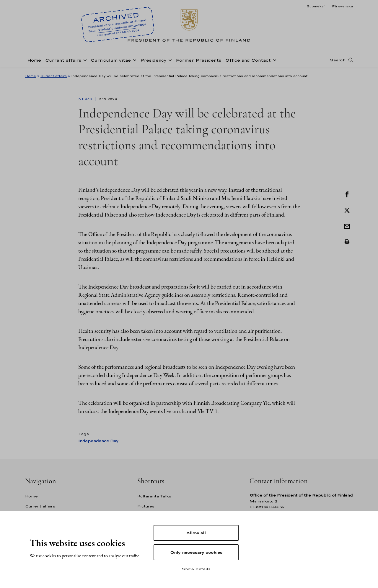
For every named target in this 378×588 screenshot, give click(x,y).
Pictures (146, 506)
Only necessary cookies (196, 552)
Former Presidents (198, 60)
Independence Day (98, 441)
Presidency (153, 60)
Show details (196, 569)
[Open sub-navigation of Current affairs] (84, 60)
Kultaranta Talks (154, 496)
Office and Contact (248, 60)
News (86, 99)
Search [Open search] (338, 60)
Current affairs (63, 60)
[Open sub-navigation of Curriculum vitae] (133, 60)
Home (34, 60)
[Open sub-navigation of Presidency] (169, 60)
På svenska (342, 6)
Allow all (196, 533)
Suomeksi (316, 6)
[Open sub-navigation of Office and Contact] (273, 60)
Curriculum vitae (111, 60)
